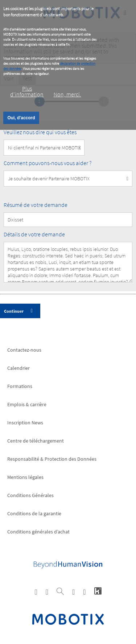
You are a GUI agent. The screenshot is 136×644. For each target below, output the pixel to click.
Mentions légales (25, 477)
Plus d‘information (27, 91)
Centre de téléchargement (36, 441)
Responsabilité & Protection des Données (52, 459)
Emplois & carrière (27, 404)
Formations (20, 386)
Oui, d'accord (21, 118)
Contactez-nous (24, 350)
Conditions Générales (30, 495)
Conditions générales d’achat (38, 532)
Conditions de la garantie (34, 513)
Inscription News (25, 423)
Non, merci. (67, 94)
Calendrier (18, 368)
